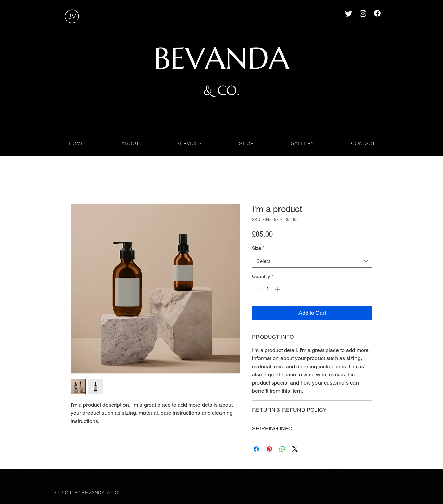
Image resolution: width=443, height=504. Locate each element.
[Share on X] (295, 449)
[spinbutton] (268, 289)
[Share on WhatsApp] (282, 449)
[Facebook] (377, 13)
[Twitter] (349, 13)
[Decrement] (257, 289)
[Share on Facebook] (256, 449)
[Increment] (278, 289)
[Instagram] (363, 13)
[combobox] (312, 261)
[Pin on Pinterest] (269, 449)
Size (258, 248)
